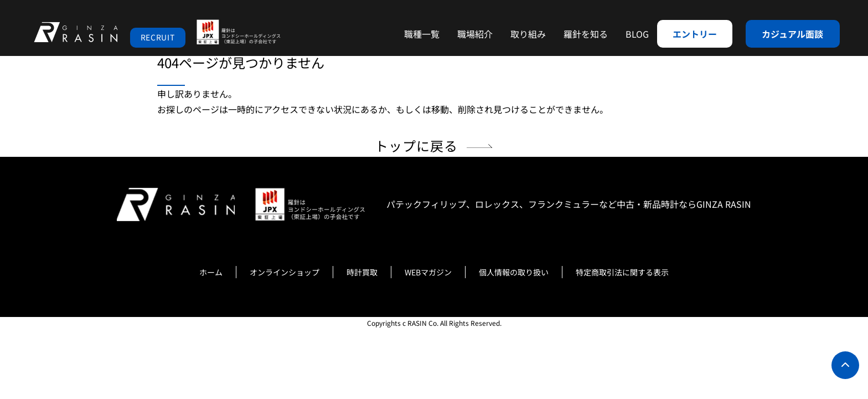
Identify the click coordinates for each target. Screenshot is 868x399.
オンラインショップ (285, 272)
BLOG (637, 34)
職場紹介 (475, 34)
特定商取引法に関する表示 (622, 272)
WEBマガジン (428, 272)
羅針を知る (586, 34)
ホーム (211, 272)
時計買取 (362, 272)
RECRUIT (158, 37)
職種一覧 (422, 34)
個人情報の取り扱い (514, 272)
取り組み (528, 34)
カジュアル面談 (792, 34)
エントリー (695, 34)
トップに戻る (417, 145)
